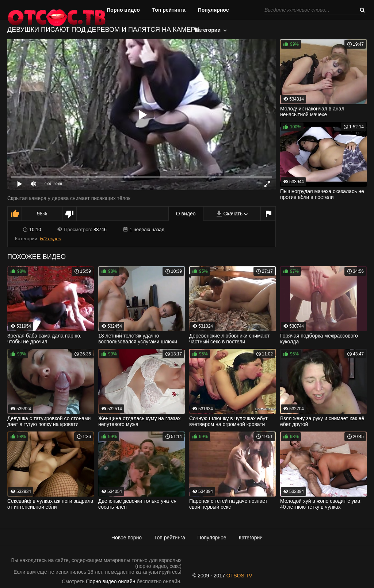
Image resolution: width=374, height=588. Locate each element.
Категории (208, 30)
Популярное (213, 10)
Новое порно (127, 538)
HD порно (50, 239)
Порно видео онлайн (111, 581)
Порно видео (123, 10)
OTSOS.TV (239, 576)
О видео (186, 214)
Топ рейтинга (169, 10)
